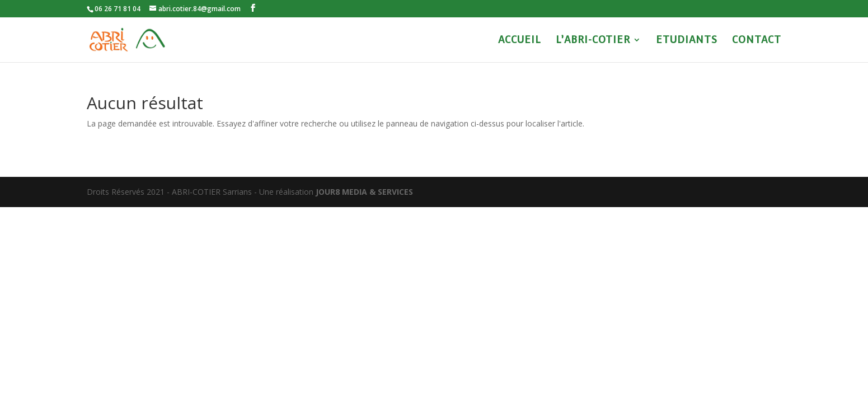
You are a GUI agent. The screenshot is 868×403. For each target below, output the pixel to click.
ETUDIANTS (687, 41)
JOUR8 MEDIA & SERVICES (364, 192)
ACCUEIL (520, 41)
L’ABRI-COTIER (593, 41)
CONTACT (757, 41)
